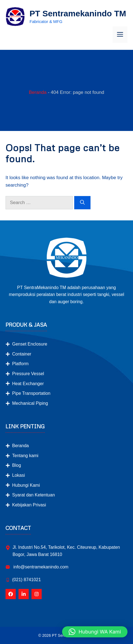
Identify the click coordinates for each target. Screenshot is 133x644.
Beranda (38, 92)
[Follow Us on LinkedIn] (24, 594)
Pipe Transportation (31, 393)
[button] (95, 632)
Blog (17, 465)
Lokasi (18, 475)
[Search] (82, 203)
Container (22, 354)
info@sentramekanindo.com (40, 567)
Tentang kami (25, 456)
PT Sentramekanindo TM (78, 13)
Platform (20, 364)
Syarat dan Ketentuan (34, 495)
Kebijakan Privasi (29, 505)
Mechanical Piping (30, 403)
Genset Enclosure (30, 344)
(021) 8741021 (26, 580)
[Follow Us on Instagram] (37, 594)
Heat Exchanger (28, 384)
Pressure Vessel (28, 374)
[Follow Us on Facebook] (11, 594)
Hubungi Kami (26, 485)
